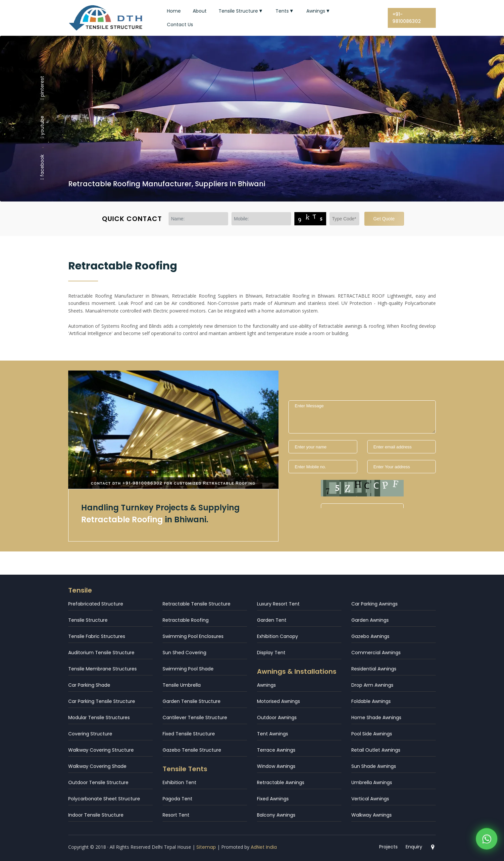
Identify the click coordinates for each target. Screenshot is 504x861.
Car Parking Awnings (375, 604)
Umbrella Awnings (372, 782)
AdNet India (264, 847)
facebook (42, 167)
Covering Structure (90, 734)
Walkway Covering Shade (97, 766)
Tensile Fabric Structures (97, 636)
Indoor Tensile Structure (96, 815)
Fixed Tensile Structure (189, 734)
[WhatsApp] (487, 838)
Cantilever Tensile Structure (195, 717)
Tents (285, 11)
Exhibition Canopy (277, 636)
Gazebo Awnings (370, 636)
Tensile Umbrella (182, 685)
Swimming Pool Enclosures (193, 636)
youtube (42, 127)
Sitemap (206, 847)
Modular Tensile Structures (99, 717)
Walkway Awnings (372, 815)
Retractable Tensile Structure (197, 604)
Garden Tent (272, 620)
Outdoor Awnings (277, 717)
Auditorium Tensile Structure (101, 653)
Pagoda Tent (177, 799)
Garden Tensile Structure (192, 701)
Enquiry (414, 847)
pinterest (42, 87)
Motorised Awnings (278, 701)
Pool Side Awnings (372, 734)
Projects (388, 847)
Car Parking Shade (89, 685)
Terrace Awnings (276, 750)
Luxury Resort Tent (278, 604)
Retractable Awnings (281, 782)
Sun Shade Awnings (374, 766)
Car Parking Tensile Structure (102, 701)
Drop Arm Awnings (372, 685)
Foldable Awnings (371, 701)
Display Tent (271, 653)
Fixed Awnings (273, 799)
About (200, 11)
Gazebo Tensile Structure (192, 750)
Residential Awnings (374, 669)
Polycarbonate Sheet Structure (104, 799)
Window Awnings (276, 766)
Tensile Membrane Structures (102, 669)
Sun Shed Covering (184, 653)
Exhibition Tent (179, 782)
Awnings (319, 11)
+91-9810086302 (407, 18)
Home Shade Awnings (376, 717)
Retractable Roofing (186, 620)
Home (174, 11)
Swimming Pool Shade (188, 669)
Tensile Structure (241, 11)
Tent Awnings (273, 734)
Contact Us (180, 25)
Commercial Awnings (376, 653)
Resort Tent (176, 815)
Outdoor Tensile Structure (98, 782)
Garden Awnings (370, 620)
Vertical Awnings (370, 799)
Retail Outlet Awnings (376, 750)
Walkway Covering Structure (101, 750)
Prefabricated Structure (96, 604)
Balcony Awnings (276, 815)
